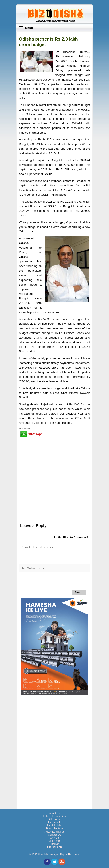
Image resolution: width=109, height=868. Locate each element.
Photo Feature (54, 829)
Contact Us (54, 835)
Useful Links (54, 826)
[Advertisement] (54, 489)
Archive (54, 838)
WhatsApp (36, 434)
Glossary (54, 819)
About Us (54, 813)
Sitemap (54, 844)
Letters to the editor (54, 816)
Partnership (54, 822)
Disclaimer (54, 841)
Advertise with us (55, 832)
